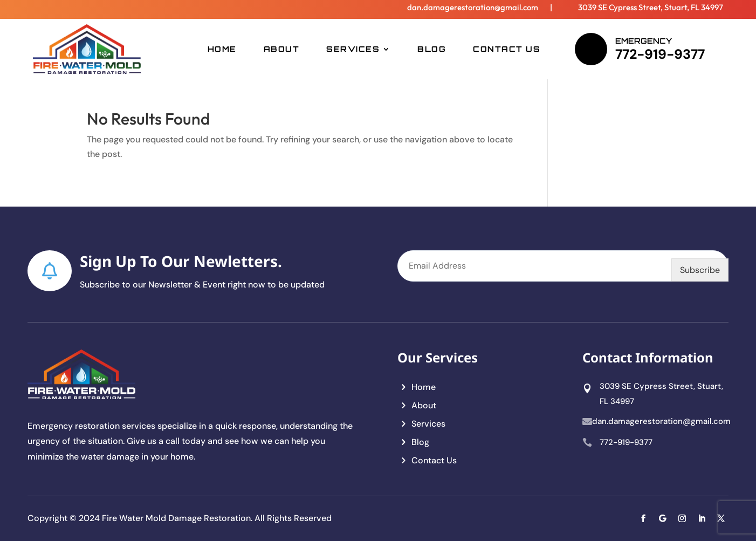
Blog (432, 49)
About (282, 49)
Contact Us (507, 49)
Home (222, 49)
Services (353, 49)
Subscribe (700, 270)
